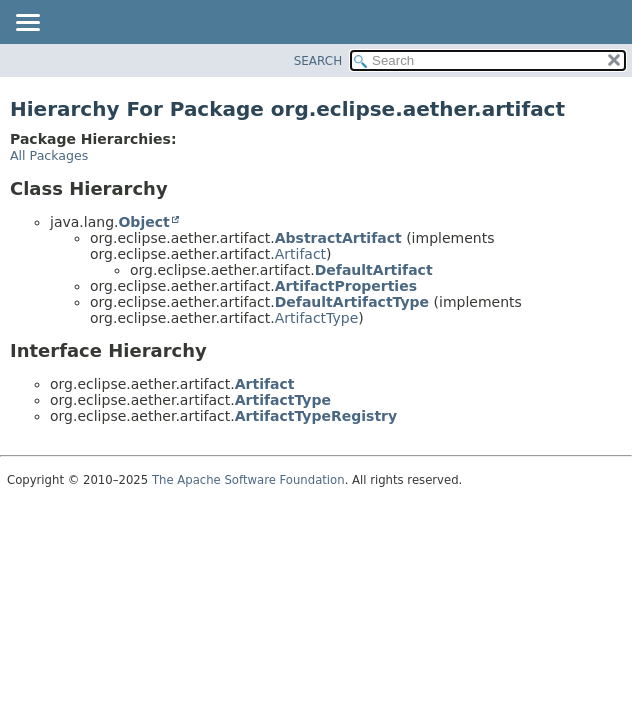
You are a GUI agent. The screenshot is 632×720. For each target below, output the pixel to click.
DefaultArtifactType (352, 302)
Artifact (300, 254)
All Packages (49, 155)
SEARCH (318, 61)
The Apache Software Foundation (248, 480)
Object (143, 222)
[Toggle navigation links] (27, 24)
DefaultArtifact (374, 270)
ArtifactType (317, 318)
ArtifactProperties (346, 286)
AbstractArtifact (338, 238)
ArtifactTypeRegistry (316, 416)
